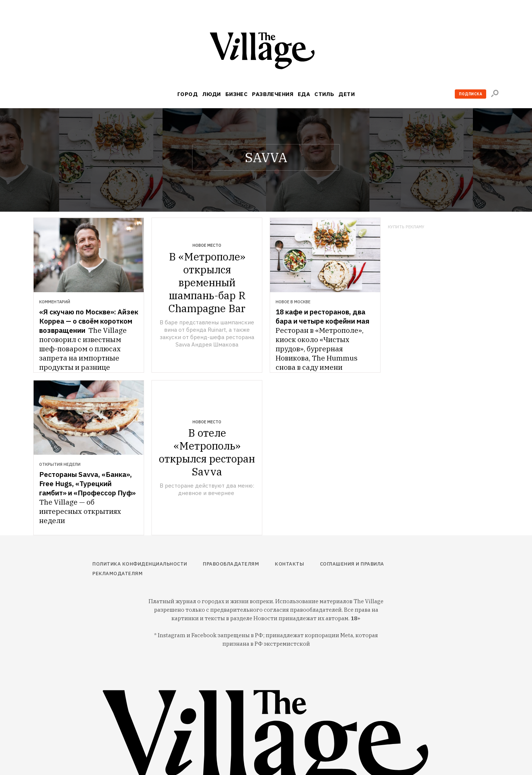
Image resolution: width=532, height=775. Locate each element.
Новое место (207, 245)
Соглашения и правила (352, 564)
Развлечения (273, 94)
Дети (347, 94)
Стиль (324, 94)
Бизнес (237, 94)
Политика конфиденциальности (140, 564)
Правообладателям (231, 564)
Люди (212, 94)
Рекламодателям (117, 573)
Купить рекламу (406, 227)
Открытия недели (60, 464)
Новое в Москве (293, 302)
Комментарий (55, 302)
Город (187, 94)
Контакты (289, 564)
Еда (304, 94)
